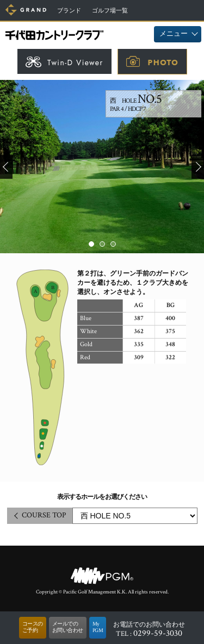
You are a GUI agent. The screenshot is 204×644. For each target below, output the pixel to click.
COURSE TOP (44, 515)
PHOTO (163, 62)
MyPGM (98, 627)
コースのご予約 (33, 627)
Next (198, 167)
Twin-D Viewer (75, 62)
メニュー (174, 34)
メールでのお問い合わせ (68, 627)
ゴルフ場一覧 (110, 11)
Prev (6, 167)
